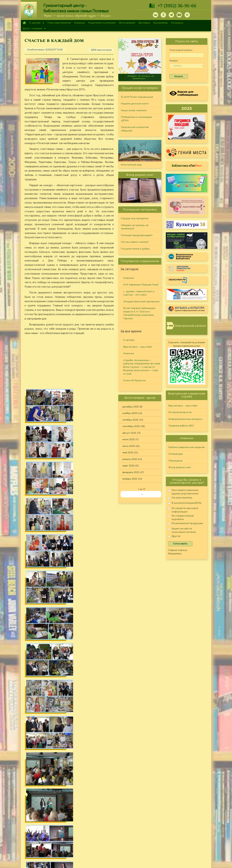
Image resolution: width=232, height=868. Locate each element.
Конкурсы (177, 23)
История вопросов (180, 412)
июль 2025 (129, 439)
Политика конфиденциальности (184, 835)
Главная (24, 23)
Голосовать (180, 544)
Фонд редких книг (180, 467)
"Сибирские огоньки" (150, 809)
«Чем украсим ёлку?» (39, 793)
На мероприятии (180, 498)
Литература (176, 454)
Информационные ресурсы (185, 419)
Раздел (174, 61)
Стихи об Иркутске (134, 380)
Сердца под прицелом (135, 218)
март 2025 (128, 466)
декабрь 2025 (131, 407)
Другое (174, 537)
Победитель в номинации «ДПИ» (136, 119)
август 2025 (129, 433)
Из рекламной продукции (186, 524)
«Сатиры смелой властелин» (43, 773)
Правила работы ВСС (181, 426)
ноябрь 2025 (130, 413)
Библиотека (187, 165)
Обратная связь (174, 840)
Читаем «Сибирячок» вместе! (44, 780)
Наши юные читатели (134, 110)
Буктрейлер (161, 23)
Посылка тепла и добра (135, 249)
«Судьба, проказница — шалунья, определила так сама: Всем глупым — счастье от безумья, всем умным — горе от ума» (142, 367)
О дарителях (73, 821)
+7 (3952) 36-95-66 (177, 6)
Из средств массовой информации (183, 510)
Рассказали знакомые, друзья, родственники (183, 492)
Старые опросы (178, 550)
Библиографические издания (186, 447)
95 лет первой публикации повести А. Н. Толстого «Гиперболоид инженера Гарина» (139, 313)
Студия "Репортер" (149, 821)
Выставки (144, 23)
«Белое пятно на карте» (40, 766)
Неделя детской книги (135, 104)
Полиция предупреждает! (137, 235)
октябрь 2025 (130, 420)
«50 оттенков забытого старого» (46, 786)
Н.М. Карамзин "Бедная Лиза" (141, 285)
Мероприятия (103, 717)
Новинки (79, 23)
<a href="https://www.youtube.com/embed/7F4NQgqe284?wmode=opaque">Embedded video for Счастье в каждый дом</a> (69, 362)
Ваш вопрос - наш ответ (138, 347)
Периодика (175, 461)
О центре (36, 23)
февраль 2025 (131, 472)
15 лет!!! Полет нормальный (137, 97)
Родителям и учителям (102, 23)
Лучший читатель (148, 817)
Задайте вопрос (184, 809)
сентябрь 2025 (131, 426)
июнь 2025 (129, 446)
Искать (179, 76)
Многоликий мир (131, 165)
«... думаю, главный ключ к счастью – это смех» (139, 293)
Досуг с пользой (33, 29)
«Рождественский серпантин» (141, 301)
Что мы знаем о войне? (135, 242)
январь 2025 (130, 479)
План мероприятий (59, 23)
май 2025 (128, 452)
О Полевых (72, 817)
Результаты (175, 554)
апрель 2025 (130, 459)
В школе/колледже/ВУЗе (185, 503)
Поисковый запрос (181, 50)
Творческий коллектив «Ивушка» (135, 129)
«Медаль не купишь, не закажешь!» (141, 77)
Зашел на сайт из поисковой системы (182, 530)
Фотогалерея (127, 23)
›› (142, 494)
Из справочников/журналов (181, 517)
